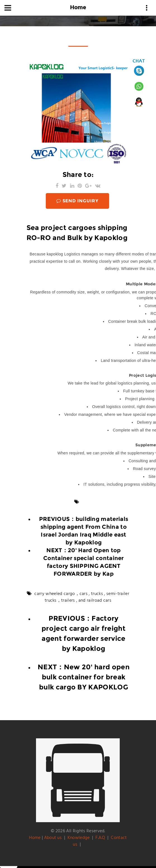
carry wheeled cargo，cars (61, 594)
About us (53, 838)
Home (35, 838)
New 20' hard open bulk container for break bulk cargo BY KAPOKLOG (84, 677)
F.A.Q (100, 838)
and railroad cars (95, 601)
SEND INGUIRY (77, 201)
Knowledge (79, 838)
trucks (97, 594)
